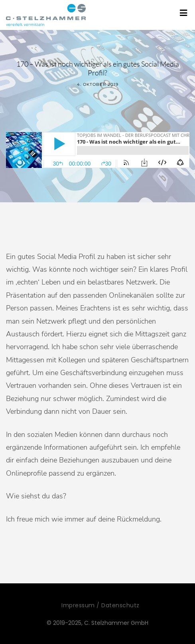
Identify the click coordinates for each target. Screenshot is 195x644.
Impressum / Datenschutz (100, 605)
